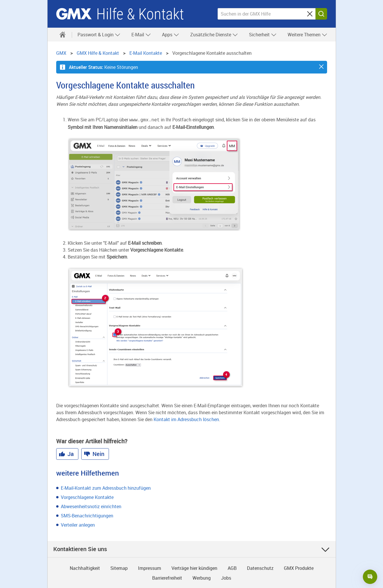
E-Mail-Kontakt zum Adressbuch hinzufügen (106, 487)
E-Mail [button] (141, 35)
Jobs (226, 577)
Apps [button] (171, 35)
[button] (321, 67)
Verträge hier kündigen (194, 568)
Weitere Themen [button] (307, 35)
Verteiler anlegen (78, 524)
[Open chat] (370, 577)
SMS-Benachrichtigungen (87, 515)
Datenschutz (260, 568)
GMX (74, 14)
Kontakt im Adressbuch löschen (186, 419)
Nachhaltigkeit (85, 568)
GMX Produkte (299, 568)
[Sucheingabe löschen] (310, 14)
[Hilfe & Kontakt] (63, 35)
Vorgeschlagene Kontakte (87, 497)
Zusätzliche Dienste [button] (214, 35)
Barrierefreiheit (167, 577)
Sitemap (119, 568)
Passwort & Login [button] (99, 35)
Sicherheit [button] (263, 35)
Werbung (202, 577)
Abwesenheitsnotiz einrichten (91, 506)
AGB (232, 568)
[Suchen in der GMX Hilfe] (267, 14)
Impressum (150, 568)
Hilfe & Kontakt (140, 14)
